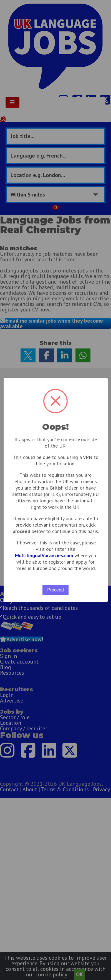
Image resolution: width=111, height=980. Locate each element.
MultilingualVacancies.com (44, 555)
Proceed (56, 590)
